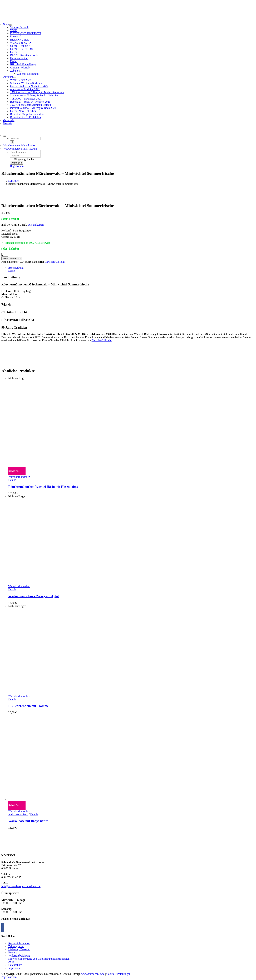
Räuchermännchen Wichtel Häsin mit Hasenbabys (43, 487)
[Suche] (12, 142)
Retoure (13, 952)
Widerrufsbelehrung (19, 956)
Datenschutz (15, 965)
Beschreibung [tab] (16, 268)
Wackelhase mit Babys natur (28, 821)
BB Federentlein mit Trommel (29, 706)
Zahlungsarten (16, 946)
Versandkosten (36, 225)
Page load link (9, 977)
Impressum (14, 968)
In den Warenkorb (12, 258)
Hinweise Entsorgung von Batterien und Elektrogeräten (39, 959)
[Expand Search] (5, 136)
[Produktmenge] (5, 255)
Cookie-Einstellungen (119, 974)
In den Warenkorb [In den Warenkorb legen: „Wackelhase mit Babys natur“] (18, 814)
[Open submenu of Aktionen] (15, 78)
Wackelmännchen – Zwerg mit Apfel (33, 596)
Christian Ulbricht (55, 262)
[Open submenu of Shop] (10, 25)
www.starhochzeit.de (93, 974)
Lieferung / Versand (19, 949)
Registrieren (17, 166)
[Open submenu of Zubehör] (21, 72)
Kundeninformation (19, 943)
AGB (11, 962)
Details (12, 480)
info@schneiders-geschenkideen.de (21, 886)
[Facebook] (3, 928)
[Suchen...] (25, 139)
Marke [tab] (12, 271)
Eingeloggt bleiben (23, 159)
